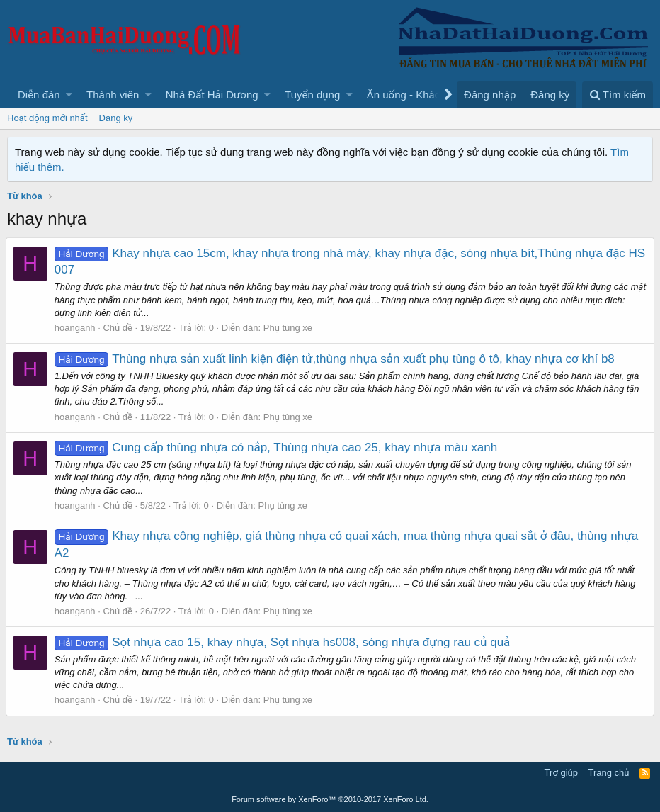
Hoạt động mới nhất (47, 118)
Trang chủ (609, 773)
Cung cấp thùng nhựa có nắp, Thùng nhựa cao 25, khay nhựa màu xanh (277, 447)
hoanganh (76, 328)
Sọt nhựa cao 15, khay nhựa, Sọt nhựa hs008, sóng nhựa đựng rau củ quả (284, 642)
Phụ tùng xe (289, 328)
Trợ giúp (561, 773)
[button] (69, 95)
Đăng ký (116, 118)
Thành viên (113, 95)
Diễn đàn (39, 95)
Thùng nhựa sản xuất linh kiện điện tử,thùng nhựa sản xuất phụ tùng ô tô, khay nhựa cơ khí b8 (336, 359)
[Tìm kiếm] (618, 95)
